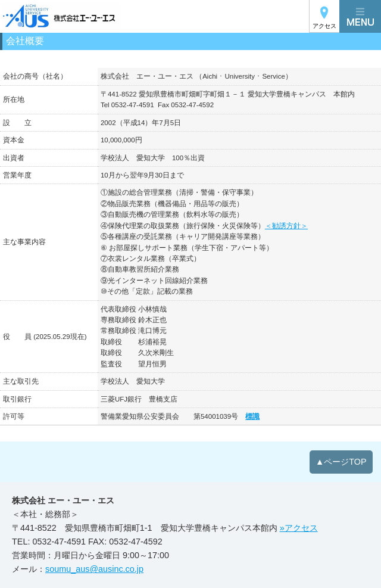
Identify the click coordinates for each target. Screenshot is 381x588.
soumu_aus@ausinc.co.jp (94, 569)
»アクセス (299, 528)
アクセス (324, 26)
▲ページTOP (341, 462)
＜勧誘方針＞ (286, 226)
